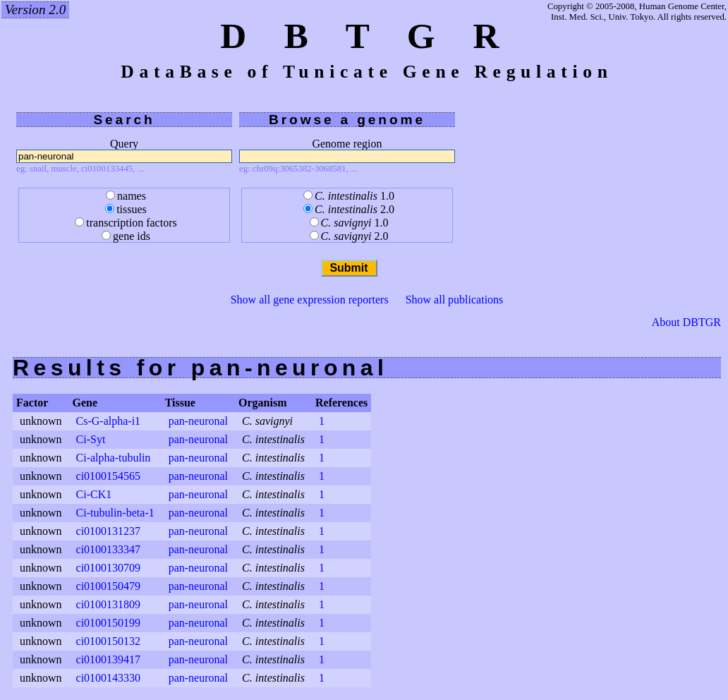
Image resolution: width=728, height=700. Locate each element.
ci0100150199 (109, 623)
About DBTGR (686, 322)
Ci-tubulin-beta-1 (115, 513)
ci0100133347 (109, 549)
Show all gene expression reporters (310, 300)
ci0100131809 (109, 604)
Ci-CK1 (94, 494)
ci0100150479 (109, 586)
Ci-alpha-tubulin (114, 458)
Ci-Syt (91, 439)
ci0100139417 (109, 659)
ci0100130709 (109, 568)
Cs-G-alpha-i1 (109, 421)
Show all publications (455, 300)
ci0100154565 (109, 476)
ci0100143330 (109, 678)
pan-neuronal (198, 421)
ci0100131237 (109, 531)
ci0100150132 (109, 641)
